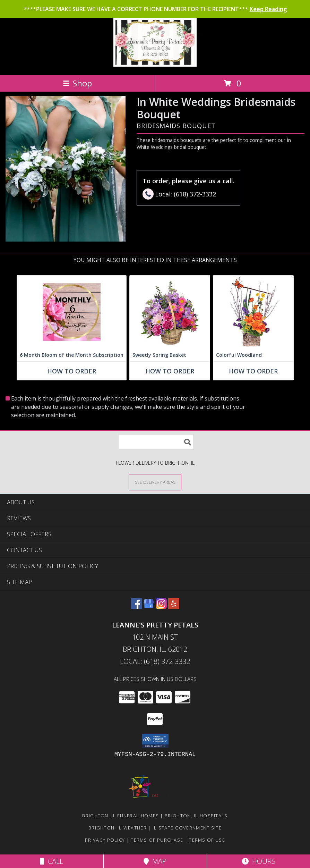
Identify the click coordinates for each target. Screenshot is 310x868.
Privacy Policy (105, 840)
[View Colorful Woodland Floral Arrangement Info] (253, 312)
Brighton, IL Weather (118, 828)
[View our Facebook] (136, 607)
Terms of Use (207, 840)
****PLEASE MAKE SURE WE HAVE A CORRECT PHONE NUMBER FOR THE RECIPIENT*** (155, 9)
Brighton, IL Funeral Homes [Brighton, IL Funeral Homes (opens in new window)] (120, 816)
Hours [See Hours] (259, 861)
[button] (155, 741)
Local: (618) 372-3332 (155, 661)
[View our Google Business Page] (149, 607)
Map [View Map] (155, 861)
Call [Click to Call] (51, 861)
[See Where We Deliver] (155, 482)
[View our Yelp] (174, 607)
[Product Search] (156, 442)
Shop (77, 83)
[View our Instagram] (161, 607)
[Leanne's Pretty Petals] (155, 65)
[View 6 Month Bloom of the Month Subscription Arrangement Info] (72, 312)
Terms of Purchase (157, 840)
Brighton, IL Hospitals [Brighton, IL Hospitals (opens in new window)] (196, 816)
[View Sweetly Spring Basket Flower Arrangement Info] (170, 312)
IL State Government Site (187, 828)
